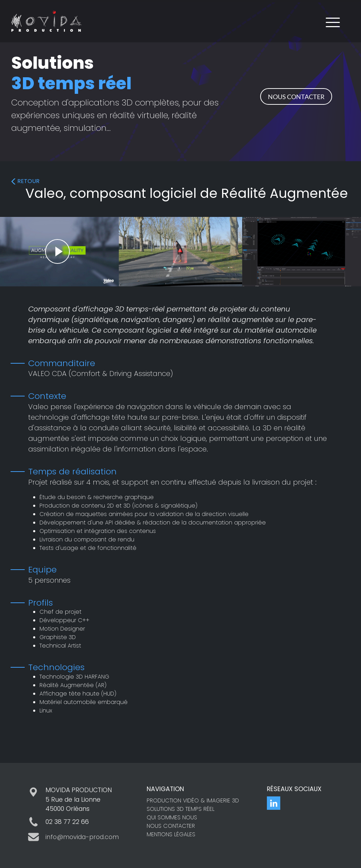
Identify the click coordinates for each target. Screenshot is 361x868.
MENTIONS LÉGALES (171, 834)
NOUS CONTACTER (296, 97)
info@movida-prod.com (82, 837)
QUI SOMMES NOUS (172, 817)
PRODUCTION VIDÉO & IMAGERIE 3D (193, 800)
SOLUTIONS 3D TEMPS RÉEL (180, 809)
